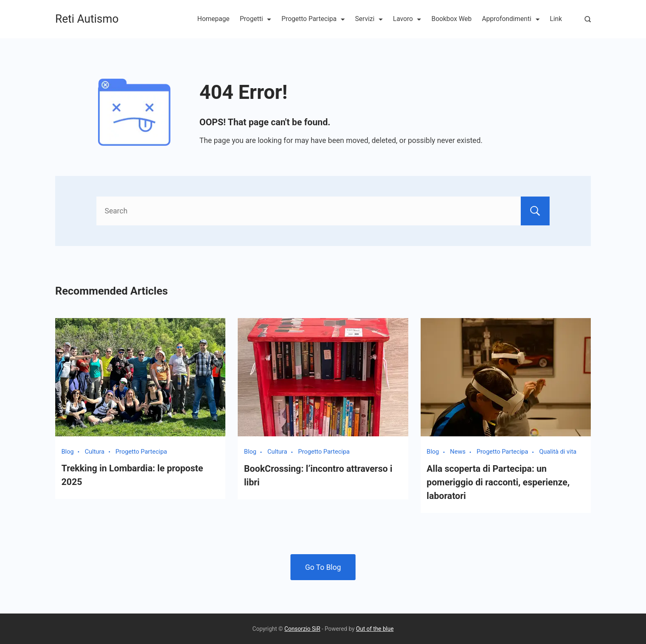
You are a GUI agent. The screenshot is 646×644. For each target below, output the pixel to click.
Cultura (95, 452)
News (458, 452)
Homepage (213, 19)
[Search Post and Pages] (588, 19)
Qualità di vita (558, 452)
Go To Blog (323, 567)
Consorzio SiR (302, 629)
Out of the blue (375, 629)
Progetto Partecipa (313, 19)
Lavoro (407, 19)
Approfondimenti (511, 19)
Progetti (255, 19)
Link (556, 19)
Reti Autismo (87, 19)
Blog (68, 452)
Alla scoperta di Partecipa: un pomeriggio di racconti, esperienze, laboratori (498, 482)
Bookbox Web (452, 19)
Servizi (369, 19)
